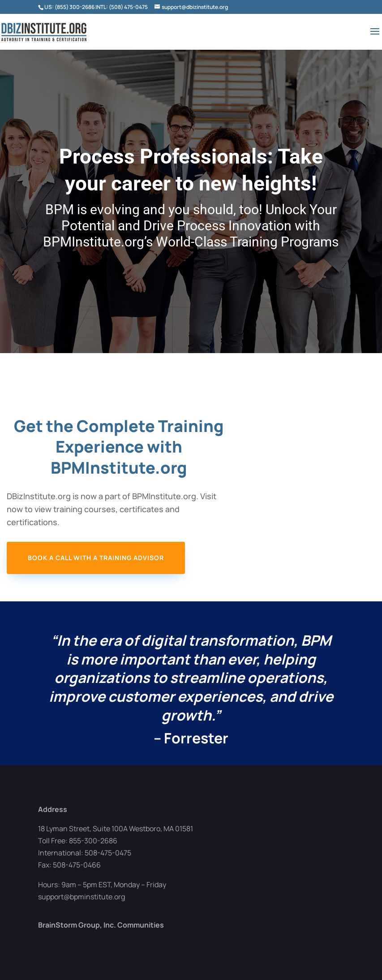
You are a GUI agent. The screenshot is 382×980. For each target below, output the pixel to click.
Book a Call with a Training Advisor (96, 558)
